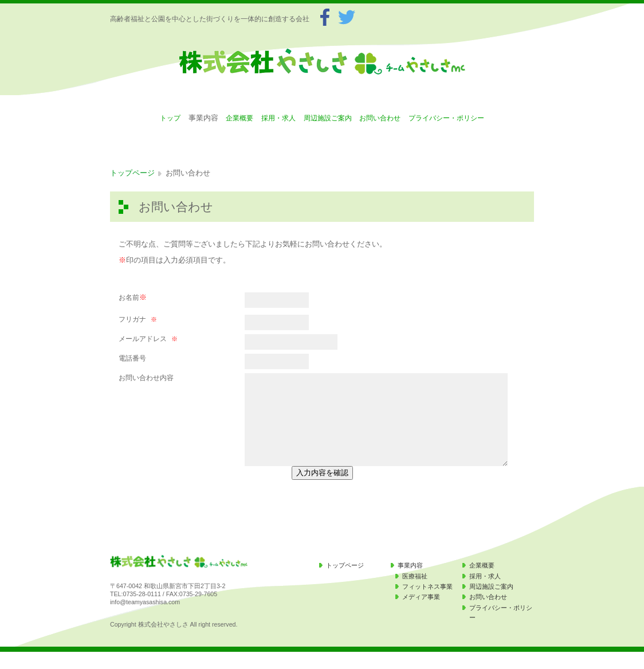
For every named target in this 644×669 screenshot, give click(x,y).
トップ (170, 118)
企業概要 (239, 118)
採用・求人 (278, 118)
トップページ (132, 173)
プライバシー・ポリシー (446, 118)
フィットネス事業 (427, 604)
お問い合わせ (380, 118)
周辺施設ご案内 (328, 118)
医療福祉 (415, 593)
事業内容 (410, 582)
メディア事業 (421, 614)
